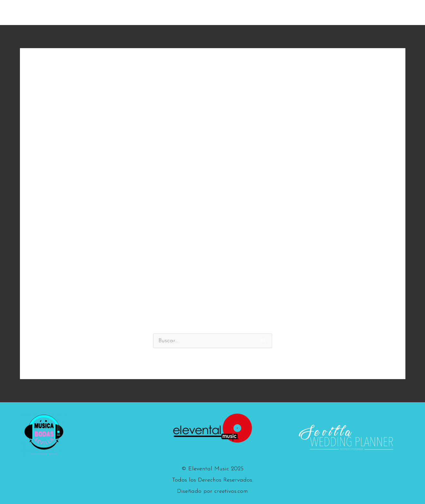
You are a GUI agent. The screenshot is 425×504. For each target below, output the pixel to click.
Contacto (388, 12)
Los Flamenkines (314, 12)
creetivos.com (231, 491)
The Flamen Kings (257, 12)
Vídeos (356, 12)
